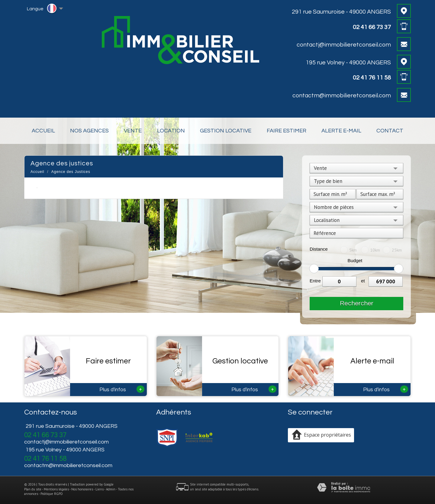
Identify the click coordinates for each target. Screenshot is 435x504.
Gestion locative (226, 131)
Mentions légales (56, 489)
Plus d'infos (122, 389)
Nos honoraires (82, 489)
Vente (133, 131)
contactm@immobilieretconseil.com (342, 96)
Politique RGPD (52, 494)
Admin (111, 489)
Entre (315, 281)
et (363, 281)
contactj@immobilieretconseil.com (344, 45)
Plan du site (33, 489)
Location (171, 131)
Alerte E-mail (341, 131)
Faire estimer (287, 131)
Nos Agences (89, 131)
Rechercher (357, 303)
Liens (100, 489)
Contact (390, 131)
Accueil (43, 131)
